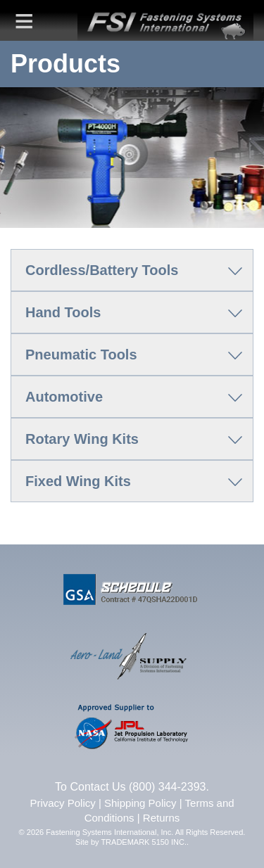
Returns (162, 818)
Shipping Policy (140, 803)
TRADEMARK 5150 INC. (144, 842)
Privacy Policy (62, 803)
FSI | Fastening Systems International (165, 20)
